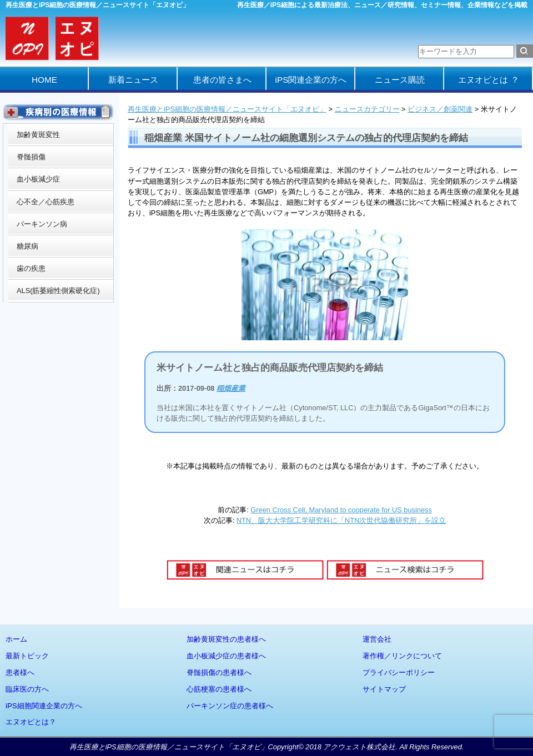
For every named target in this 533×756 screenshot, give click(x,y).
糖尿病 (27, 246)
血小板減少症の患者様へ (226, 656)
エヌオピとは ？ (488, 80)
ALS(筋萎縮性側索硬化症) (58, 291)
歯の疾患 (31, 268)
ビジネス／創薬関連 (440, 109)
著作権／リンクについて (402, 656)
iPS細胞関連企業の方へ (44, 706)
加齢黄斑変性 (38, 135)
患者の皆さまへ (222, 80)
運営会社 (377, 639)
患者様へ (20, 672)
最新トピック (27, 656)
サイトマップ (384, 689)
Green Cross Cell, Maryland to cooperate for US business (341, 510)
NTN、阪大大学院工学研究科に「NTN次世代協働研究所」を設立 (341, 520)
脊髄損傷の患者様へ (219, 672)
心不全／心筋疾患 (46, 202)
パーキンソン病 (42, 224)
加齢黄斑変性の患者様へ (226, 639)
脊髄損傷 (31, 157)
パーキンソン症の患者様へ (230, 706)
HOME (44, 80)
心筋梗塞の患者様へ (219, 689)
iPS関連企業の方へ (311, 80)
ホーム (16, 639)
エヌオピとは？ (31, 722)
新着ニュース (133, 80)
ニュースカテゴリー (367, 109)
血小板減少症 (38, 179)
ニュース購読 (400, 80)
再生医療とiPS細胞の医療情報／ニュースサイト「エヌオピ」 (227, 109)
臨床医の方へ (27, 689)
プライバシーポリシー (399, 672)
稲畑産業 (231, 388)
